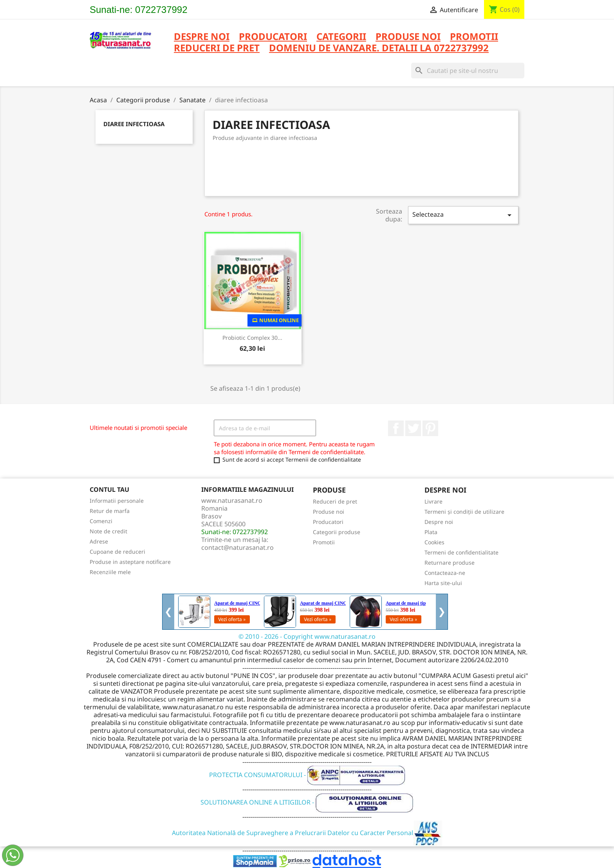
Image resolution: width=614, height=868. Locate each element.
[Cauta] (468, 71)
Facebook (396, 428)
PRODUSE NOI (408, 37)
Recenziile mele (110, 572)
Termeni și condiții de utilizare (464, 512)
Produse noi (329, 512)
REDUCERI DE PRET (217, 48)
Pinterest (430, 428)
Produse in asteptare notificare (130, 562)
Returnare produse (450, 563)
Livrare (433, 501)
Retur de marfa (110, 511)
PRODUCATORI (273, 37)
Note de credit (108, 531)
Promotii (324, 542)
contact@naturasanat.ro (237, 547)
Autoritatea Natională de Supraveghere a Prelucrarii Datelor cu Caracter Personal (307, 833)
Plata (431, 532)
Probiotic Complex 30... (252, 338)
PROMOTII (474, 37)
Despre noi (202, 37)
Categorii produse (337, 532)
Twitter (413, 428)
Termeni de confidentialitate (461, 552)
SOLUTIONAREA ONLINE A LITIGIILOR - (307, 802)
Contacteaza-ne (445, 573)
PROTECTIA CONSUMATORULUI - (307, 775)
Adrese (99, 541)
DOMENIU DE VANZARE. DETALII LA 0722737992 (379, 48)
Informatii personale (117, 501)
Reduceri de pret (335, 501)
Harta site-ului (443, 583)
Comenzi (101, 521)
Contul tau (109, 489)
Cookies (434, 542)
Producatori (328, 522)
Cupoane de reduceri (117, 552)
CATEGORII (341, 37)
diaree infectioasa (134, 124)
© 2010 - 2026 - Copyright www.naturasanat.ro (307, 636)
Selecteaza (463, 215)
